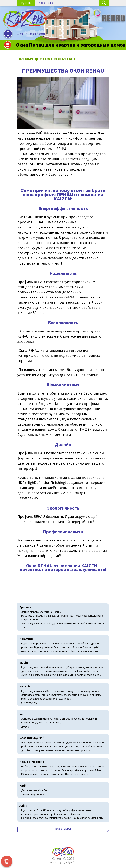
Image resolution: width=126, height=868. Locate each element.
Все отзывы (63, 829)
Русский (26, 3)
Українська (46, 3)
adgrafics (71, 862)
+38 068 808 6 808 (31, 34)
